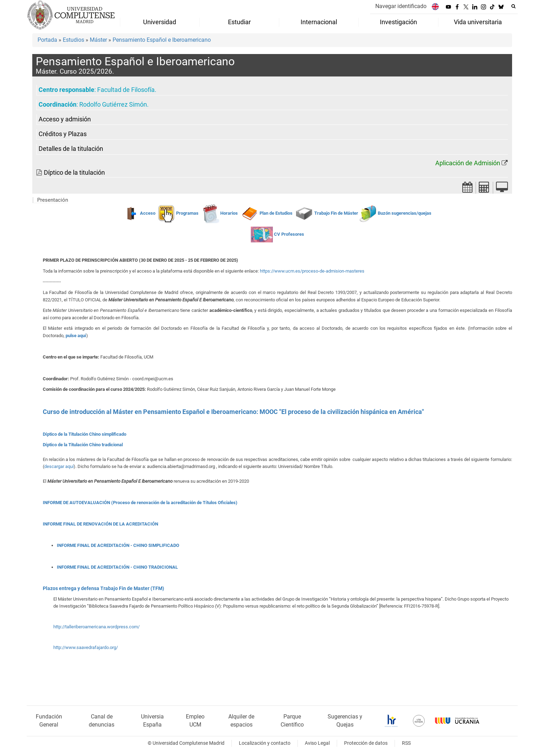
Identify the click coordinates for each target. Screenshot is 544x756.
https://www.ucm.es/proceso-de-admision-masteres (312, 271)
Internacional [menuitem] (319, 22)
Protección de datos (366, 743)
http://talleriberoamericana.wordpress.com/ (96, 627)
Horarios (229, 213)
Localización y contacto (265, 743)
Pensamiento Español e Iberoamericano (162, 40)
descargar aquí (59, 466)
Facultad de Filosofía (126, 90)
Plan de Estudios (276, 213)
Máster (98, 40)
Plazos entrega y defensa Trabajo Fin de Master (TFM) (103, 588)
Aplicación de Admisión (468, 163)
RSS (406, 743)
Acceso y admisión (65, 119)
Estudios (73, 40)
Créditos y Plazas (63, 134)
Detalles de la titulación (71, 149)
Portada (47, 40)
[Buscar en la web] (513, 6)
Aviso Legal (317, 743)
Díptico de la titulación (74, 173)
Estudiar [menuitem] (239, 22)
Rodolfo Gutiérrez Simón (113, 105)
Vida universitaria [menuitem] (478, 22)
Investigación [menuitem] (398, 22)
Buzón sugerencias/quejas (405, 213)
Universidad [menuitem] (160, 22)
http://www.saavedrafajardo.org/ (86, 647)
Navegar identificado (401, 6)
